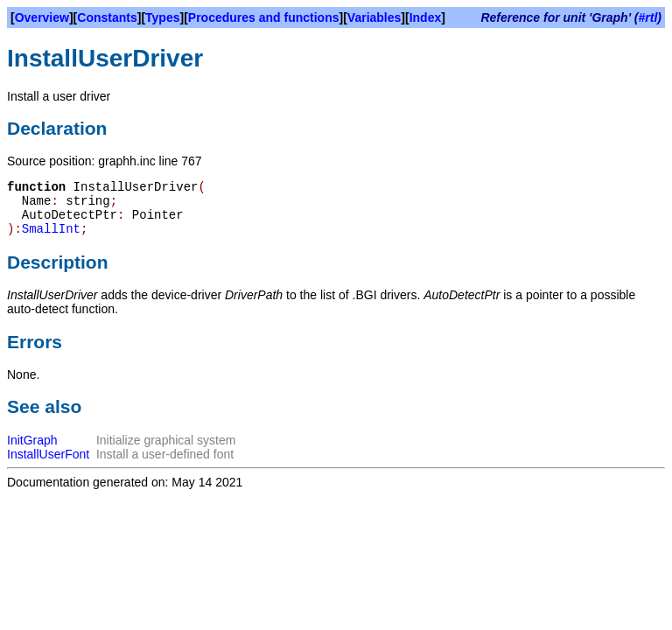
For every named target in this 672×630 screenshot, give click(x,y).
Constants (107, 17)
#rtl (648, 17)
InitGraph (32, 440)
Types (162, 17)
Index (426, 17)
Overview (42, 17)
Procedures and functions (264, 17)
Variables (374, 17)
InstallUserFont (48, 454)
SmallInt (51, 229)
